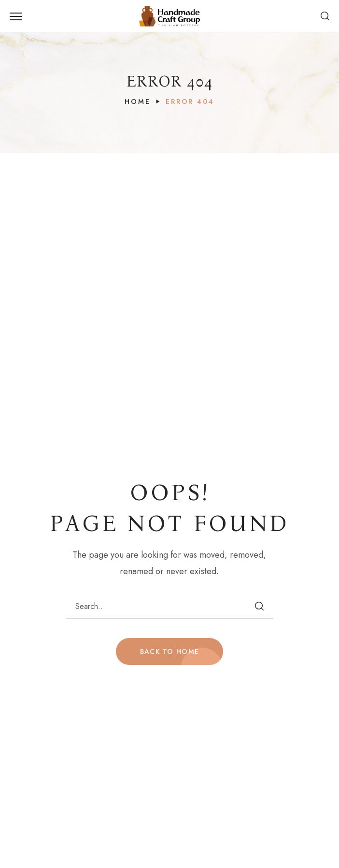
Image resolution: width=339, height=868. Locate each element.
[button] (325, 16)
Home (137, 101)
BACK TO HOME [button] (170, 651)
